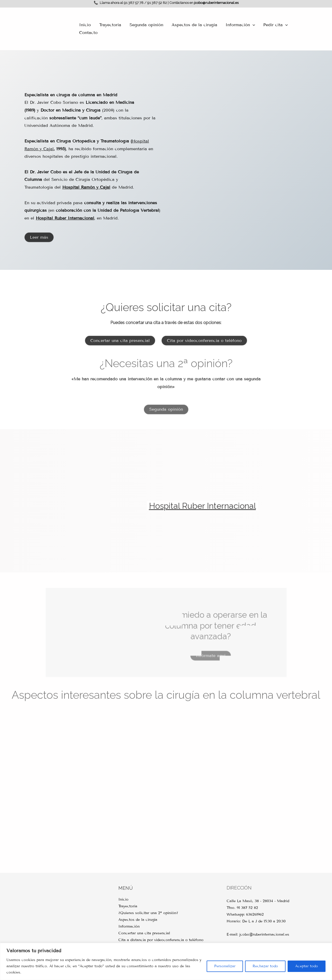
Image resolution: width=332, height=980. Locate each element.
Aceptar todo (307, 966)
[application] (253, 25)
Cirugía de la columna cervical (284, 824)
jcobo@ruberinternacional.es (216, 3)
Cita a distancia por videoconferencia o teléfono (161, 940)
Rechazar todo (265, 966)
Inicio (85, 25)
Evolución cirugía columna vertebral (284, 746)
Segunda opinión (146, 25)
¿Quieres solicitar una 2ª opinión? (148, 913)
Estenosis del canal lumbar (48, 824)
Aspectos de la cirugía (194, 25)
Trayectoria (110, 25)
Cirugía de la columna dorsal (49, 746)
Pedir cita (276, 25)
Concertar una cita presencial (144, 933)
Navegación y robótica (205, 746)
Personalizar (225, 966)
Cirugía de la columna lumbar (205, 824)
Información (240, 25)
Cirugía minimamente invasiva (127, 824)
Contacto (88, 33)
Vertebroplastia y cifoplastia (127, 746)
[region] (166, 961)
